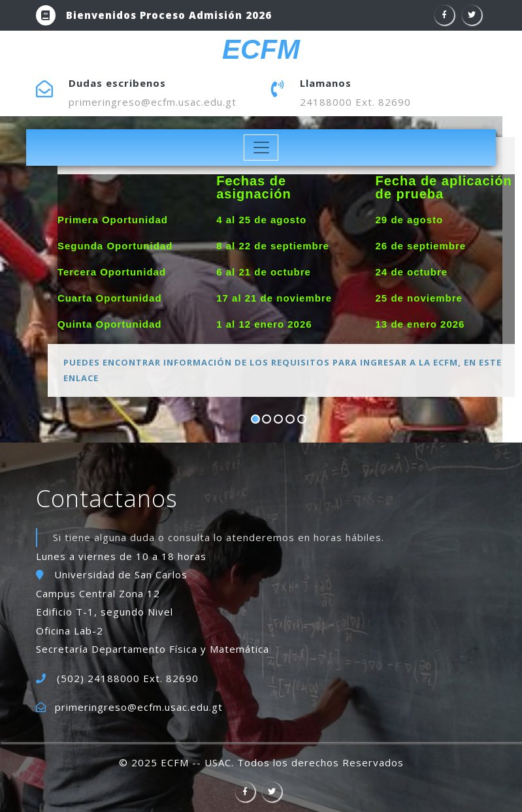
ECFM (261, 50)
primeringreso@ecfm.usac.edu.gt (153, 102)
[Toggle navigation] (261, 148)
